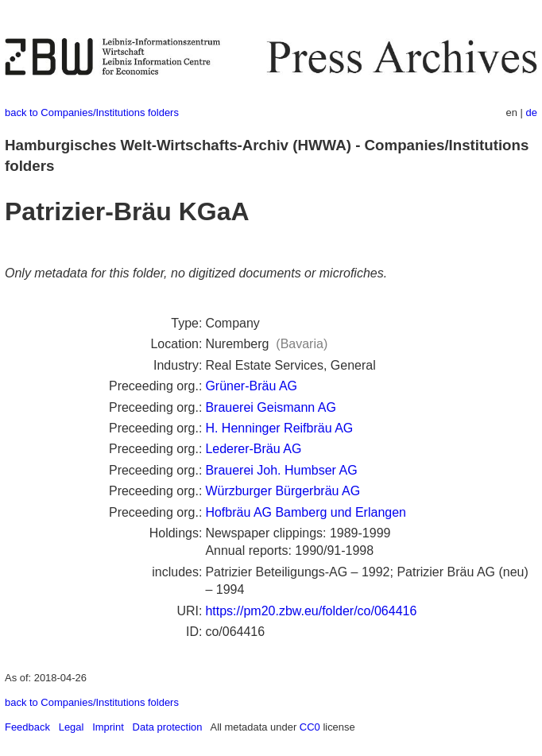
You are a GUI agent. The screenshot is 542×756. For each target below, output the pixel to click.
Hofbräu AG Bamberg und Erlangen (306, 512)
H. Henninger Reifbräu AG (279, 428)
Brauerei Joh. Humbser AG (281, 470)
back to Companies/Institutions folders (92, 112)
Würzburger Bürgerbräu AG (283, 491)
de (532, 112)
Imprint (108, 727)
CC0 (310, 727)
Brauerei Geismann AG (271, 407)
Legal (72, 727)
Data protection (168, 727)
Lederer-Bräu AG (253, 449)
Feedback (27, 727)
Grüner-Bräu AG (251, 386)
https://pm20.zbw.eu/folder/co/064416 (311, 611)
